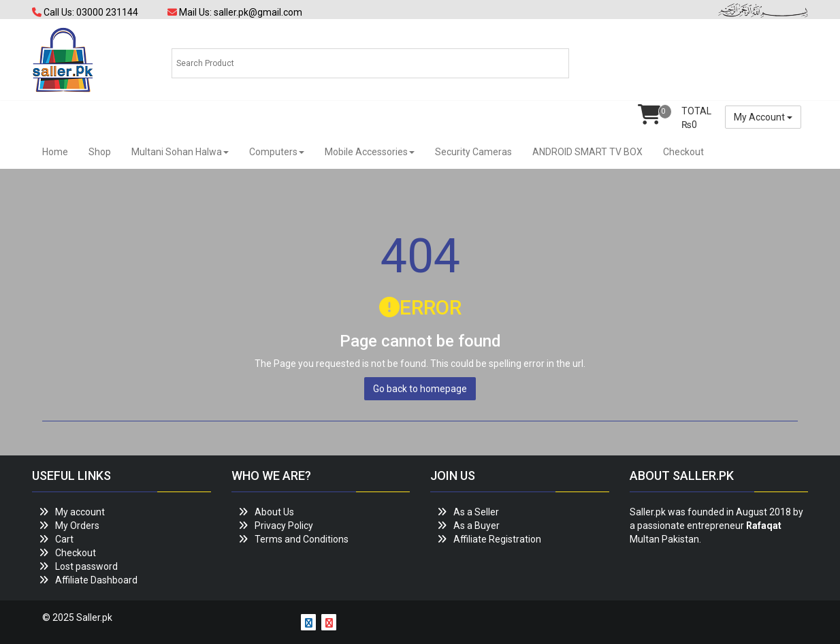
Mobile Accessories (370, 152)
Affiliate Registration (497, 539)
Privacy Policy (284, 526)
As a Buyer (476, 526)
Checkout (683, 152)
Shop (100, 152)
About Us (274, 512)
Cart (64, 539)
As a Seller (476, 512)
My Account (763, 117)
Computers (277, 152)
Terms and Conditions (302, 539)
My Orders (77, 526)
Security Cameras (473, 152)
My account (80, 512)
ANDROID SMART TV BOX (587, 152)
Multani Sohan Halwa (180, 152)
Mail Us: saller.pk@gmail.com (235, 12)
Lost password (86, 566)
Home (55, 152)
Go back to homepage (420, 389)
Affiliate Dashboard (96, 580)
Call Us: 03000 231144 (85, 12)
